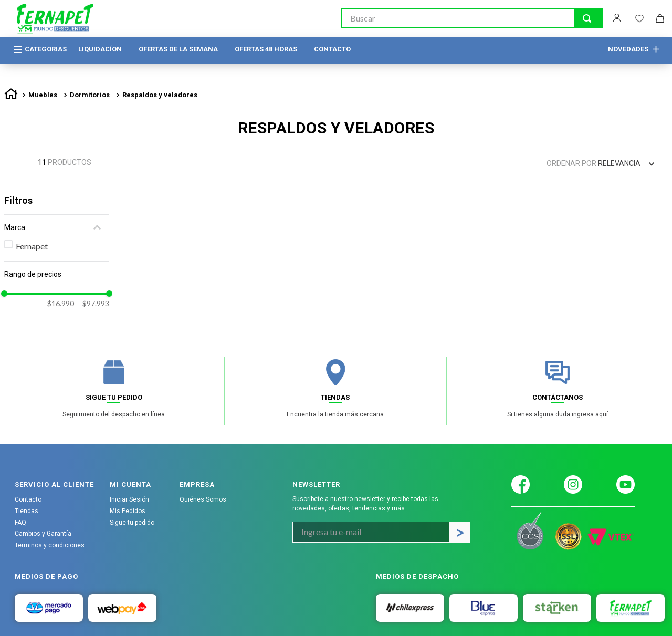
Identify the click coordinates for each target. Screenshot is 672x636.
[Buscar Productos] (587, 18)
